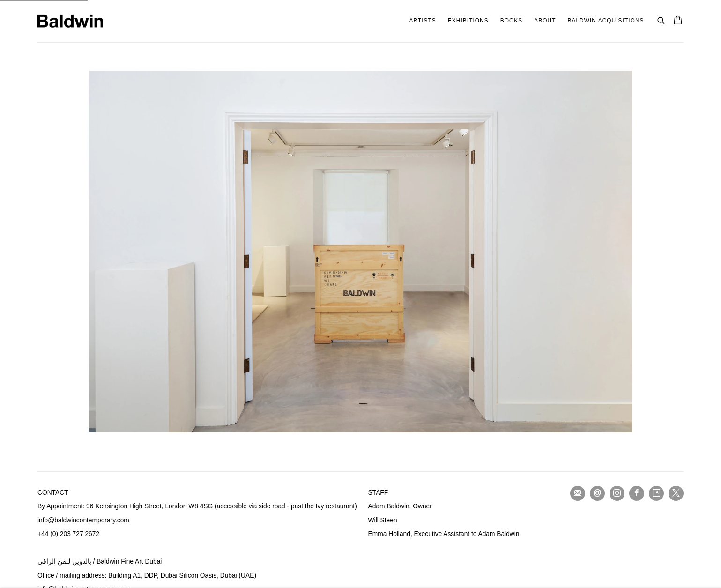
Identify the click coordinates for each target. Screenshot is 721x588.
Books (512, 21)
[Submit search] (662, 19)
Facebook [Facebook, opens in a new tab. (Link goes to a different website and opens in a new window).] (637, 493)
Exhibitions (468, 21)
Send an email (597, 493)
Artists (422, 21)
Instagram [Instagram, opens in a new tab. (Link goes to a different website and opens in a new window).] (617, 493)
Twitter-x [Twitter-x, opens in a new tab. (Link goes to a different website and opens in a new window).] (676, 493)
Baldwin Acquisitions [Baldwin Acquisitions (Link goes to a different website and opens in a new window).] (606, 21)
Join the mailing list (578, 493)
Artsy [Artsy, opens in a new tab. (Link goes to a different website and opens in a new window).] (656, 493)
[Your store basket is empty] (678, 21)
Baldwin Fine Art (70, 21)
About (545, 21)
